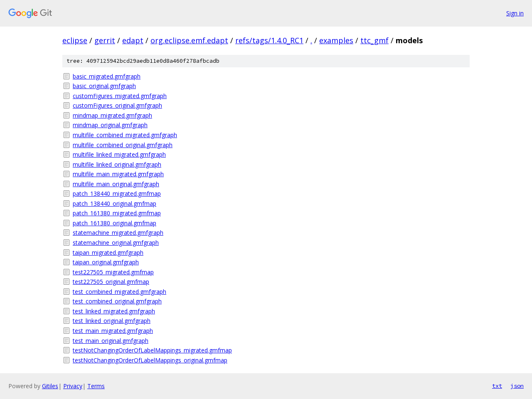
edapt (133, 40)
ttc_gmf (374, 40)
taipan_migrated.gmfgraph (108, 252)
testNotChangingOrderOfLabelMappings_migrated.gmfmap (152, 350)
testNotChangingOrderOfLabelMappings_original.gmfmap (150, 360)
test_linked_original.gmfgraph (112, 321)
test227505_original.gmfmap (111, 282)
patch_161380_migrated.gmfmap (117, 213)
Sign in (515, 13)
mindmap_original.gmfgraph (110, 125)
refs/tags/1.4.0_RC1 (269, 40)
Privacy (73, 386)
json (517, 386)
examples (336, 40)
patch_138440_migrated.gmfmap (117, 193)
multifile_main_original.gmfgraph (116, 184)
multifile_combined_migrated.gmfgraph (125, 135)
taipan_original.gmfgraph (106, 262)
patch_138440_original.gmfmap (115, 203)
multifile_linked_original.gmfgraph (117, 164)
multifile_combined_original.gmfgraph (123, 145)
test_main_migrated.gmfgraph (113, 331)
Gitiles (50, 386)
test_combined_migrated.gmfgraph (119, 292)
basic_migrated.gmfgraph (107, 76)
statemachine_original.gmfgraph (116, 243)
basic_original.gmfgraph (104, 86)
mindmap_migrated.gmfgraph (112, 115)
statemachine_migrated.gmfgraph (118, 233)
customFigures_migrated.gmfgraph (120, 96)
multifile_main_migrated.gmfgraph (118, 174)
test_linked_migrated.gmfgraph (114, 311)
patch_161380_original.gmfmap (115, 223)
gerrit (105, 40)
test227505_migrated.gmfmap (113, 272)
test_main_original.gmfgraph (111, 341)
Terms (96, 386)
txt (497, 386)
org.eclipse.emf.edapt (189, 40)
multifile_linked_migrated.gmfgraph (119, 154)
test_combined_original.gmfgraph (117, 301)
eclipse (75, 40)
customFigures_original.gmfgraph (117, 105)
